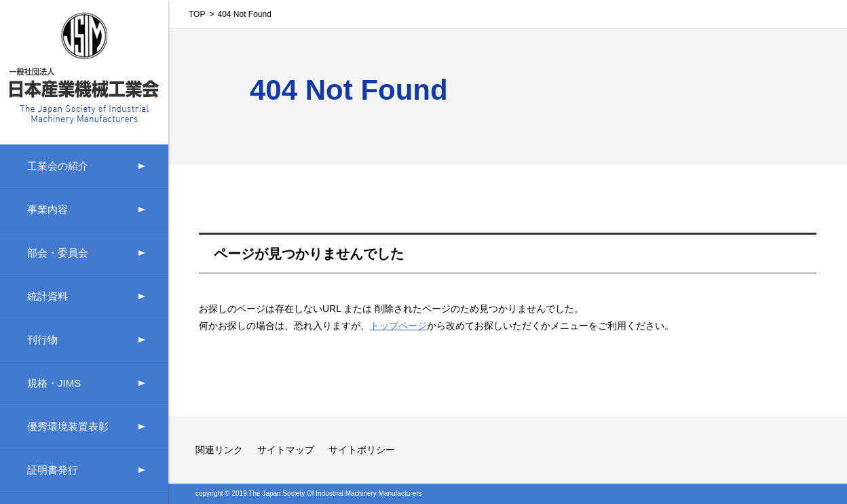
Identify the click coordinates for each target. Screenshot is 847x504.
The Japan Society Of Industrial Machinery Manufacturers (335, 493)
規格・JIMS (54, 383)
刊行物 (42, 340)
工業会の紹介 (58, 166)
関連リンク (219, 450)
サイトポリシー (362, 450)
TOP (197, 14)
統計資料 (48, 296)
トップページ (398, 326)
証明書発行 (53, 470)
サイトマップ (286, 450)
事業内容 (48, 209)
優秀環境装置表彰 (68, 426)
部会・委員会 (58, 253)
